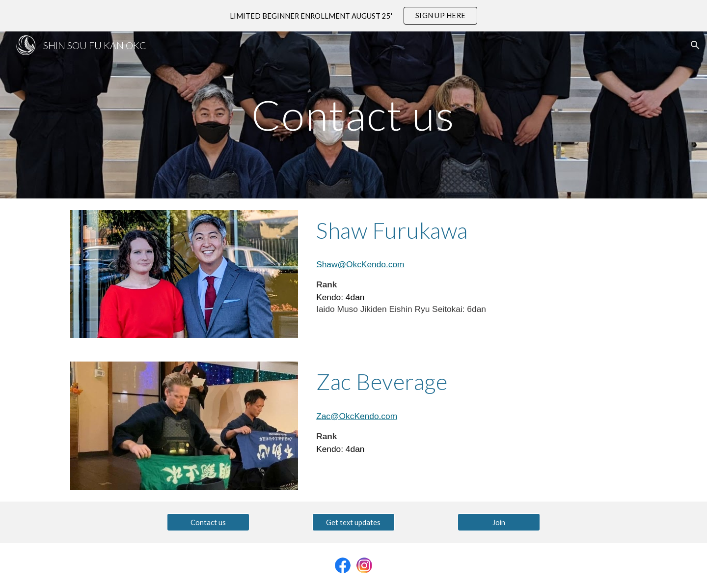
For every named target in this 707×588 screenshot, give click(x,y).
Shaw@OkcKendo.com (360, 264)
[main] (353, 115)
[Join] (499, 522)
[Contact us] (208, 522)
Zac (323, 416)
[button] (695, 45)
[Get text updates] (353, 522)
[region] (353, 16)
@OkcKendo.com (364, 416)
